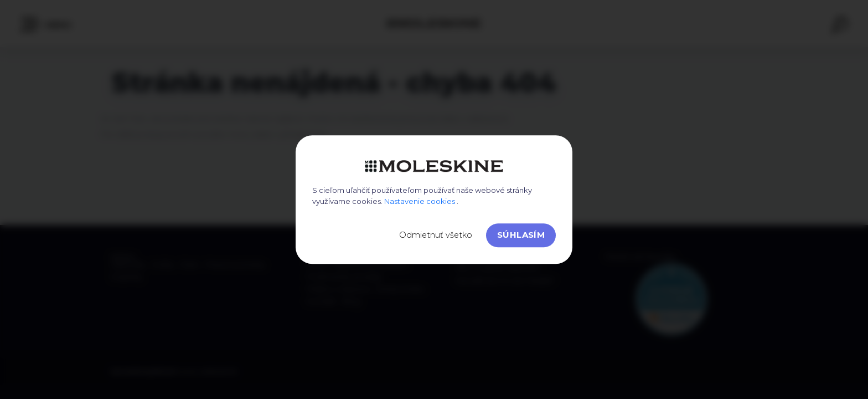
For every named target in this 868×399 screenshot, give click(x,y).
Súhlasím (521, 235)
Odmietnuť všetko (436, 235)
